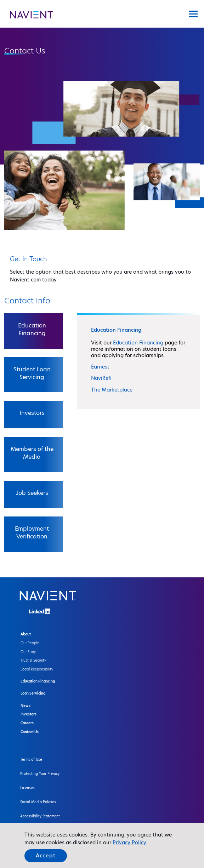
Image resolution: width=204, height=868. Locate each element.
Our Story (28, 652)
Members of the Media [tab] (32, 453)
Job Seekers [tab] (32, 493)
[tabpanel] (138, 361)
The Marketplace (112, 390)
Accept (46, 856)
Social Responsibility (37, 669)
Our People (30, 643)
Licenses (27, 788)
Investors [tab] (32, 413)
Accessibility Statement (40, 816)
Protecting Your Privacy (40, 774)
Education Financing (138, 343)
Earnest (100, 367)
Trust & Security (33, 660)
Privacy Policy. (130, 843)
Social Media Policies (38, 802)
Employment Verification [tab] (32, 533)
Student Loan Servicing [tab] (32, 373)
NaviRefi (101, 378)
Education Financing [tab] (32, 329)
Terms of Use (31, 759)
